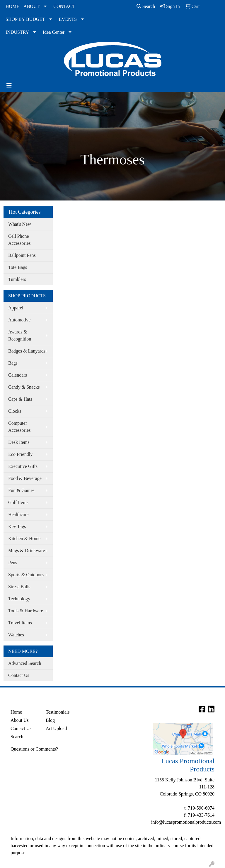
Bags (13, 363)
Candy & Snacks (24, 387)
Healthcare (18, 514)
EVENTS (68, 19)
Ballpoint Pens (22, 255)
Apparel (16, 308)
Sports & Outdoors (26, 575)
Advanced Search (25, 663)
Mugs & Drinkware (27, 551)
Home (16, 712)
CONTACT (64, 6)
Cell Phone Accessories (19, 240)
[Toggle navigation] (9, 85)
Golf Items (18, 502)
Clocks (15, 411)
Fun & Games (21, 490)
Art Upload (56, 728)
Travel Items (20, 623)
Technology (19, 599)
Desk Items (19, 442)
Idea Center (54, 32)
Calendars (18, 375)
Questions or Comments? (34, 749)
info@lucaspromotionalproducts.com (186, 822)
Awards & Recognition (20, 335)
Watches (16, 635)
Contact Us (19, 675)
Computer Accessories (19, 427)
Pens (13, 563)
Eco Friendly (20, 454)
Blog (50, 720)
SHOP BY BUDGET (25, 19)
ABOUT (31, 6)
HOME (12, 6)
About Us (20, 720)
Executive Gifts (23, 466)
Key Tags (17, 526)
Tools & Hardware (26, 611)
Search (146, 6)
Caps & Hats (20, 399)
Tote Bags (18, 267)
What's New (20, 224)
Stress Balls (19, 587)
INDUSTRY (17, 32)
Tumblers (17, 279)
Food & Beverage (25, 478)
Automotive (19, 320)
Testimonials (58, 712)
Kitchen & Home (24, 539)
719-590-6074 (201, 808)
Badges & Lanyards (27, 351)
